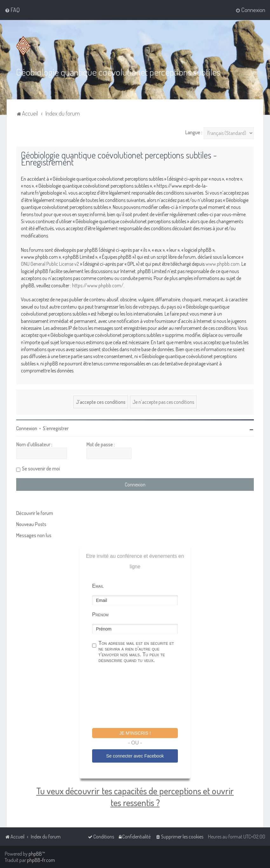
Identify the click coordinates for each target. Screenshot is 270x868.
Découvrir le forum (35, 513)
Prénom (100, 614)
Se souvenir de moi (41, 469)
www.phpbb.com (223, 264)
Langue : (194, 132)
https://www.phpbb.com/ (98, 285)
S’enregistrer (56, 428)
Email (98, 586)
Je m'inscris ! (135, 733)
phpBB (35, 854)
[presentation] (140, 697)
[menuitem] (12, 10)
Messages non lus (34, 535)
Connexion (27, 428)
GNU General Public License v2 (50, 264)
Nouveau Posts (31, 524)
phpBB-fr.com (41, 860)
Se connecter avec (135, 756)
